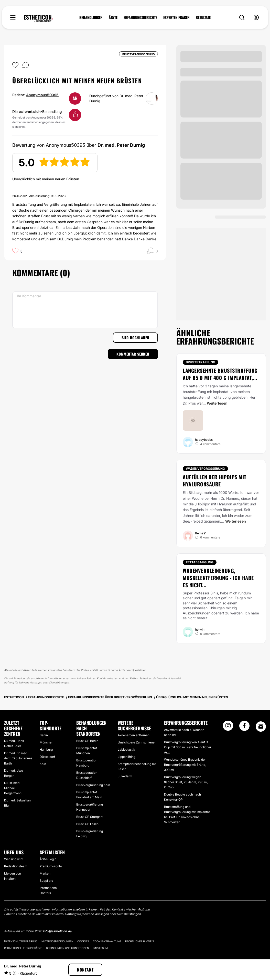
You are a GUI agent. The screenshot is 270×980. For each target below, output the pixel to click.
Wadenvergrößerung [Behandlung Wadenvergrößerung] (205, 469)
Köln (43, 764)
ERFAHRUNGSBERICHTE (140, 17)
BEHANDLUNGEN (91, 17)
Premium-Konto (51, 866)
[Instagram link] (228, 727)
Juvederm (125, 776)
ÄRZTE (113, 17)
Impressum (100, 948)
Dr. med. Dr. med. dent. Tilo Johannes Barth (18, 758)
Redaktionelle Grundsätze (23, 948)
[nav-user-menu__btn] (256, 18)
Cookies (83, 941)
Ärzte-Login (48, 859)
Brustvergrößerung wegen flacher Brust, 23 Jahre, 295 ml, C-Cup (186, 782)
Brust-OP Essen (87, 824)
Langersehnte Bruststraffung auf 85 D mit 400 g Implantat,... (220, 374)
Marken (45, 873)
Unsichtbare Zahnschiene (136, 742)
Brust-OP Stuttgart (89, 817)
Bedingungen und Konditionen (67, 948)
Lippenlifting (127, 757)
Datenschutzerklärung (21, 941)
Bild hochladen (135, 337)
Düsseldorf (47, 757)
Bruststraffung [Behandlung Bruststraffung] (201, 362)
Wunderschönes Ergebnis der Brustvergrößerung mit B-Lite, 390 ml (185, 765)
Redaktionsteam (16, 866)
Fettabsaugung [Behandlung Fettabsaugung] (200, 562)
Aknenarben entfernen (134, 735)
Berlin (44, 735)
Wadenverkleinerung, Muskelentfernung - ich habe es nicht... (218, 578)
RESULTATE (203, 17)
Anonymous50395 (42, 95)
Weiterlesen (217, 403)
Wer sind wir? (14, 859)
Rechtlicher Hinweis (139, 941)
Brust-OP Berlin (87, 741)
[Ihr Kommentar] (85, 310)
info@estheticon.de (57, 931)
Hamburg (46, 749)
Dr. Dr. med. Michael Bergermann (13, 788)
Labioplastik (126, 749)
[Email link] (261, 727)
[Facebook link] (244, 727)
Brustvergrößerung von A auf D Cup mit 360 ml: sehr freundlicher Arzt (188, 747)
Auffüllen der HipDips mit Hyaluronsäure (215, 481)
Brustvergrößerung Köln (93, 785)
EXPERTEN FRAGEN (176, 17)
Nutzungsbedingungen (57, 941)
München (46, 742)
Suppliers (46, 881)
